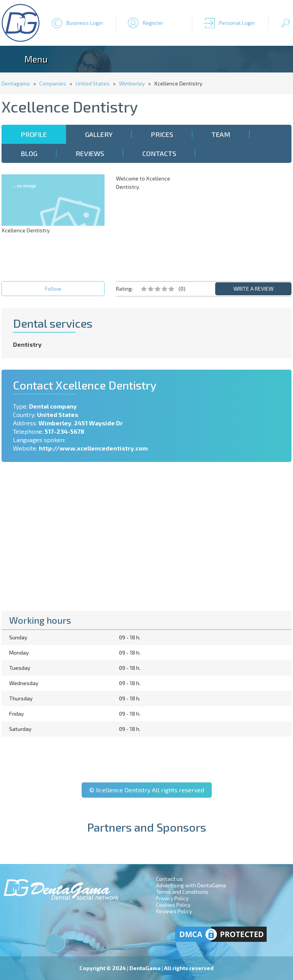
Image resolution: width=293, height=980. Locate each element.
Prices (162, 134)
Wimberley (132, 83)
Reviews (90, 153)
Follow (53, 289)
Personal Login (237, 23)
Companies (53, 83)
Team (221, 134)
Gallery (99, 134)
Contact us (169, 879)
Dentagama (16, 83)
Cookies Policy (173, 905)
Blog (29, 153)
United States (93, 83)
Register (153, 23)
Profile (34, 134)
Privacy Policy (172, 898)
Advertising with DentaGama (191, 885)
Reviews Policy (174, 911)
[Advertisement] (240, 222)
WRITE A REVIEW (254, 289)
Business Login (85, 23)
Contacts (159, 153)
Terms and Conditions (182, 892)
